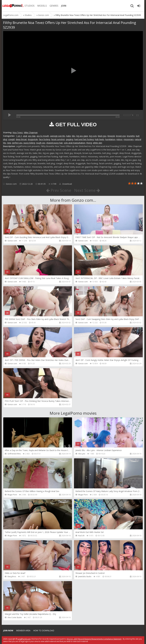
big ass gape (82, 136)
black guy (102, 136)
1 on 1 (19, 136)
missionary (129, 139)
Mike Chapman (31, 132)
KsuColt (81, 536)
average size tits (58, 136)
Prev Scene (59, 190)
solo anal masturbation (75, 143)
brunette (131, 136)
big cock (93, 136)
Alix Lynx (82, 454)
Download (66, 184)
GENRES (54, 6)
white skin (98, 143)
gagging (70, 139)
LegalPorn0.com (24, 639)
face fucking (44, 139)
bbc (74, 136)
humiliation (110, 139)
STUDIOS (30, 6)
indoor (119, 139)
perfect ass (17, 143)
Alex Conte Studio (15, 617)
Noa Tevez (18, 132)
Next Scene (87, 190)
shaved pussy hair (55, 143)
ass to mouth (43, 136)
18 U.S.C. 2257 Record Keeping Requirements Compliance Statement (94, 639)
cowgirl (11, 139)
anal (25, 136)
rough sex (41, 143)
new (9, 143)
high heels (99, 139)
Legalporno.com (13, 6)
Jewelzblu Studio (85, 577)
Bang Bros (12, 577)
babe (69, 136)
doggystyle (33, 139)
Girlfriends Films (14, 454)
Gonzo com (11, 184)
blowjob (111, 136)
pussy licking (29, 143)
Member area (23, 630)
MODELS (42, 6)
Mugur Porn (12, 495)
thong (89, 143)
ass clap (32, 136)
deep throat (21, 139)
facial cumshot (58, 139)
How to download (44, 630)
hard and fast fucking (84, 139)
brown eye (121, 136)
